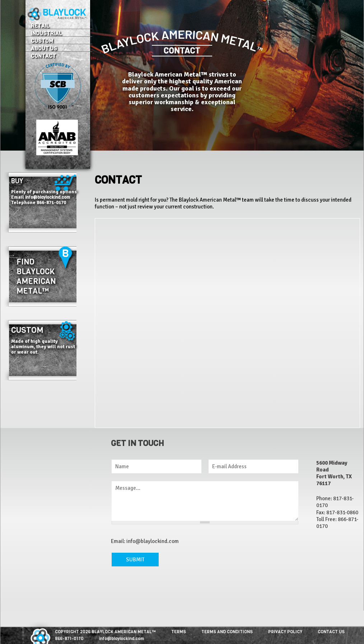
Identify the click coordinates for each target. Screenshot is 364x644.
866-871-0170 (69, 639)
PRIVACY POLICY (285, 632)
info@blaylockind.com (48, 197)
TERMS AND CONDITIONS (227, 632)
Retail (40, 26)
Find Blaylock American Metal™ (36, 276)
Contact (43, 56)
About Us (44, 48)
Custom (42, 41)
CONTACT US (331, 632)
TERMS (179, 632)
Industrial (46, 33)
